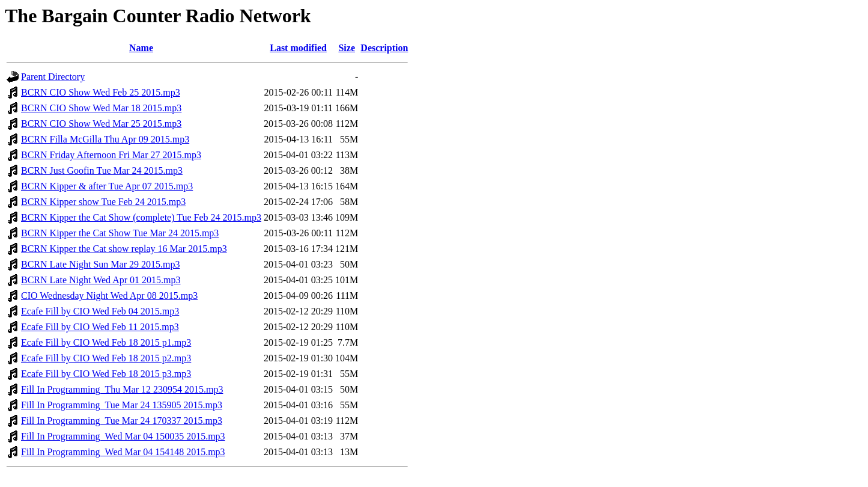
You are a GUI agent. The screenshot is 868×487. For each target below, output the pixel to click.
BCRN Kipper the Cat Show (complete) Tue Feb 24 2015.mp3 (141, 217)
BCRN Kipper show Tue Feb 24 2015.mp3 (103, 202)
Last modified (298, 48)
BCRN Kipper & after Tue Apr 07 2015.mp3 (107, 186)
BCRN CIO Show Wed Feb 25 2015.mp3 (101, 92)
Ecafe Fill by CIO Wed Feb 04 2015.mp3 (100, 311)
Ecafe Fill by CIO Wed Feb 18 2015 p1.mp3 (106, 342)
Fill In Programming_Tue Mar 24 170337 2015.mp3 (122, 421)
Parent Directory (53, 77)
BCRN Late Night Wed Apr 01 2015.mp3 (101, 280)
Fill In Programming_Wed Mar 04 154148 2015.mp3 (123, 452)
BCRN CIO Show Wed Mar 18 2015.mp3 (101, 108)
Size (347, 48)
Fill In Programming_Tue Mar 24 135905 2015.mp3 (122, 405)
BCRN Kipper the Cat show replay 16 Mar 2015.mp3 (124, 249)
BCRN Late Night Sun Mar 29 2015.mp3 (100, 264)
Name (141, 48)
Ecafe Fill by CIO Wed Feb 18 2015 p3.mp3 (106, 374)
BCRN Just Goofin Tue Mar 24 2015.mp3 (102, 170)
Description (384, 48)
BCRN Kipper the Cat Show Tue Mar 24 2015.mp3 (120, 233)
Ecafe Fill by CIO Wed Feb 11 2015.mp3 (100, 327)
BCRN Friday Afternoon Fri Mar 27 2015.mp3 (111, 155)
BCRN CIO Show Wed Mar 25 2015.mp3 (101, 124)
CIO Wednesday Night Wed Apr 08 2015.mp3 (109, 296)
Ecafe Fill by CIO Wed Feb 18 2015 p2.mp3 (106, 358)
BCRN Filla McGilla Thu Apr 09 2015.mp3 (105, 139)
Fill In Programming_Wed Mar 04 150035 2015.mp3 (123, 436)
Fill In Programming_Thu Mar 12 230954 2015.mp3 (122, 389)
